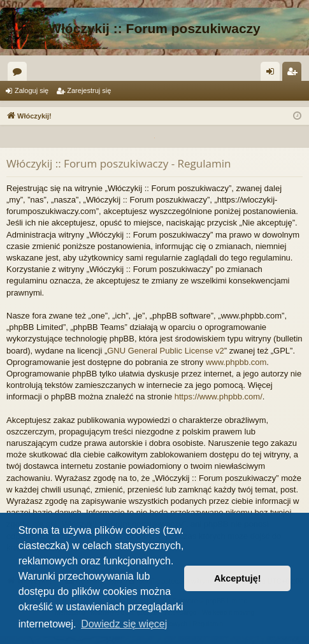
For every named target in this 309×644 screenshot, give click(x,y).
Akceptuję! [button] (238, 578)
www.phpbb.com (236, 362)
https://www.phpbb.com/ (219, 397)
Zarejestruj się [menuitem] (294, 74)
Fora (20, 74)
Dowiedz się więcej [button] (124, 624)
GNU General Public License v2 (166, 351)
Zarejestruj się (89, 90)
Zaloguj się (32, 90)
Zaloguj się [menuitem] (273, 74)
